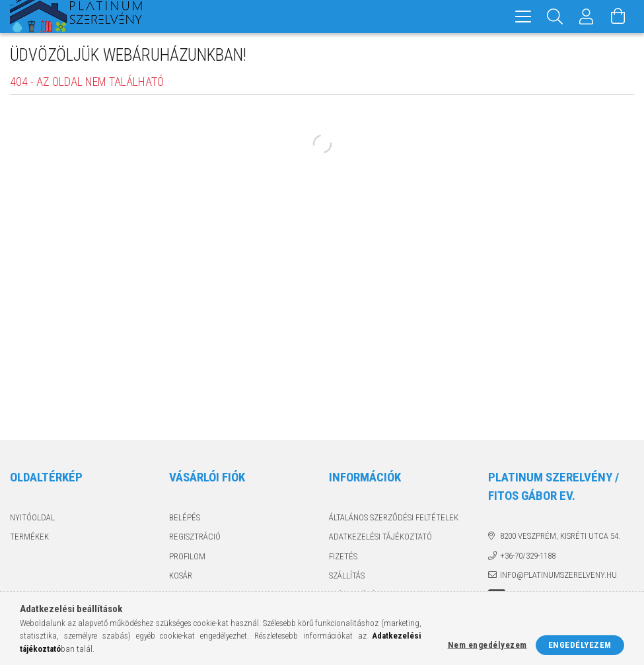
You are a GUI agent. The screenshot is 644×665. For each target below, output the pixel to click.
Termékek (29, 537)
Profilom (187, 556)
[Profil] (587, 17)
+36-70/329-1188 (528, 556)
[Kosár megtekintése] (618, 17)
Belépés (185, 517)
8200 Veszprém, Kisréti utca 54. (560, 536)
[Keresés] (555, 17)
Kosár (181, 576)
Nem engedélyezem (487, 645)
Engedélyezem (580, 645)
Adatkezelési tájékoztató (380, 537)
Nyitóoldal (32, 517)
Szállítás (347, 576)
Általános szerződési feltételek (394, 517)
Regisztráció (195, 537)
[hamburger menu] (523, 17)
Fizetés (343, 556)
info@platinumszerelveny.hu (558, 575)
